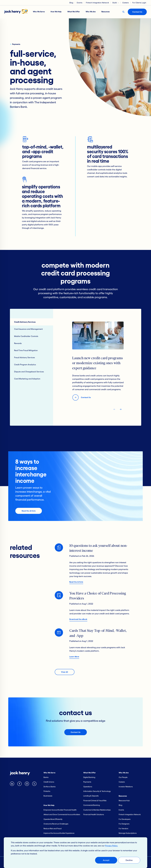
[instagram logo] (27, 784)
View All (65, 672)
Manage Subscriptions (128, 833)
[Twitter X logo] (34, 784)
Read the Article (29, 511)
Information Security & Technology (97, 791)
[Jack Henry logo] (17, 12)
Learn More (74, 657)
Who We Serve (39, 12)
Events (80, 3)
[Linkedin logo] (12, 784)
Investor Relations (126, 787)
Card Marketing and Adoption (27, 379)
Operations (88, 787)
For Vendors (123, 829)
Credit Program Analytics (25, 365)
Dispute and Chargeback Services (29, 372)
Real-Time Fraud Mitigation (26, 350)
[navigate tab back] (114, 410)
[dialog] (75, 853)
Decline (129, 860)
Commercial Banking (92, 805)
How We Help (56, 12)
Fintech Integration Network (97, 3)
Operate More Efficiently (53, 819)
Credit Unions (49, 782)
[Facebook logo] (19, 784)
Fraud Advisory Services (24, 357)
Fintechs (47, 791)
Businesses (48, 796)
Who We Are (91, 12)
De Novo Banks (50, 787)
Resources (106, 12)
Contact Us (137, 12)
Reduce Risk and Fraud (52, 829)
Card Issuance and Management (28, 329)
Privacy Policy (111, 846)
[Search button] (123, 12)
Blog (71, 3)
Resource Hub (124, 801)
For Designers (124, 824)
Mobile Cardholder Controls (26, 336)
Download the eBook (78, 619)
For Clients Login (139, 3)
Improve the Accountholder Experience (59, 833)
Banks (46, 777)
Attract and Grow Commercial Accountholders (62, 814)
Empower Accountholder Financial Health (60, 810)
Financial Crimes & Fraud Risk (95, 801)
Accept (106, 860)
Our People (123, 777)
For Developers (125, 819)
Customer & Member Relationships (97, 810)
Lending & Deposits (91, 796)
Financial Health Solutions (94, 814)
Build (115, 3)
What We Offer (74, 12)
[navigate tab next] (121, 410)
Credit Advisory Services (25, 322)
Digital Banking (89, 777)
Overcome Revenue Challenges (56, 824)
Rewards (18, 343)
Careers (126, 3)
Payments (87, 782)
